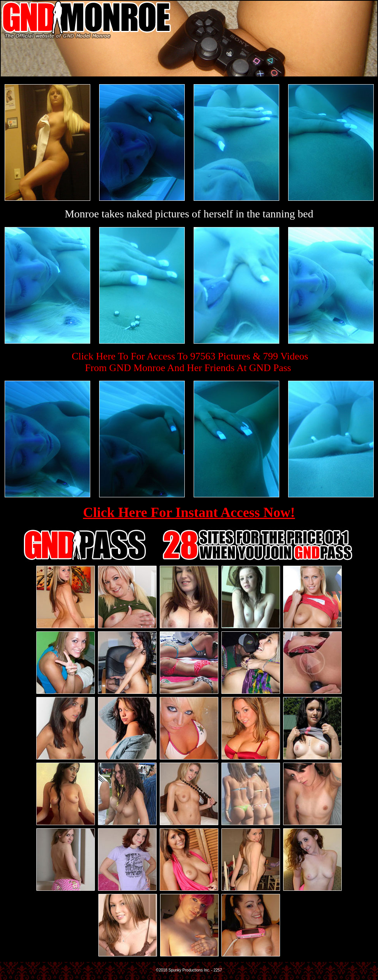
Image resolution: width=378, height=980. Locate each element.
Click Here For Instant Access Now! (189, 512)
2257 (218, 970)
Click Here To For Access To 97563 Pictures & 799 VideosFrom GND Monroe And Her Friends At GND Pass (190, 362)
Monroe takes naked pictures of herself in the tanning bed (189, 214)
